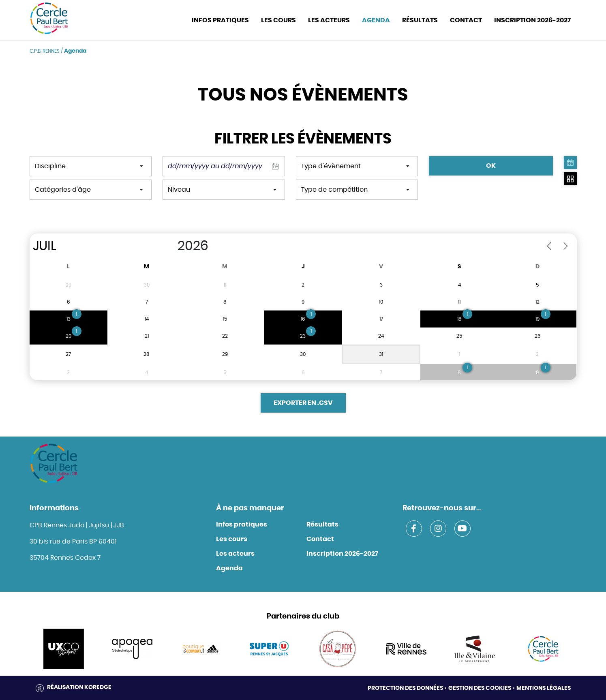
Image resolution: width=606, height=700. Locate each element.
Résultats (420, 20)
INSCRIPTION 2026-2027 (532, 20)
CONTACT (466, 20)
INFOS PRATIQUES (220, 20)
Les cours (278, 20)
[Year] (169, 246)
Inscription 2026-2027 (342, 554)
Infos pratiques (242, 524)
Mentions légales (544, 688)
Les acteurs (329, 20)
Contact (320, 539)
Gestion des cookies (480, 688)
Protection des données (405, 688)
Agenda (376, 20)
